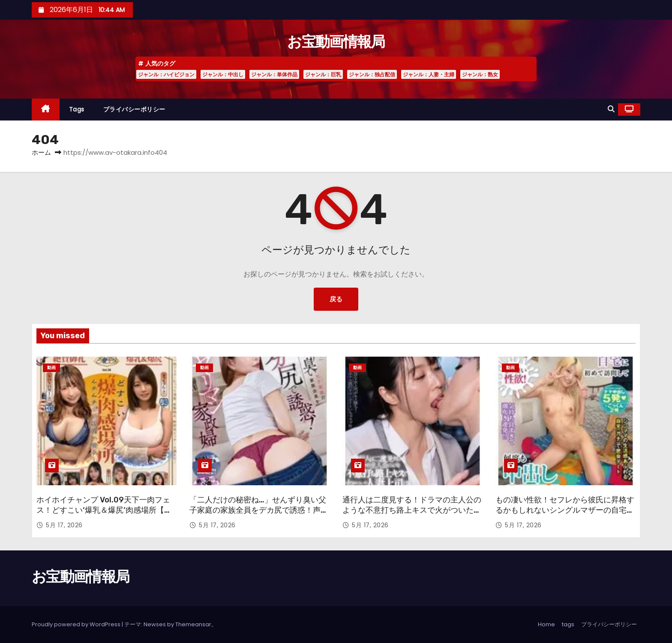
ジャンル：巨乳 (323, 74)
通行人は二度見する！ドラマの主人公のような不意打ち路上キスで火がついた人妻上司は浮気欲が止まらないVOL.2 (412, 510)
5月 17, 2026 (64, 525)
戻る (336, 299)
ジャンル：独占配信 (372, 74)
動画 (51, 368)
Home (546, 624)
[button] (611, 109)
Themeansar (193, 624)
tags (77, 109)
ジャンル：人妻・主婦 (429, 74)
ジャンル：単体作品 (274, 74)
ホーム (41, 152)
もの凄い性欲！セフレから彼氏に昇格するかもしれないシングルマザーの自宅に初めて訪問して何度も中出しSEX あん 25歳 (565, 515)
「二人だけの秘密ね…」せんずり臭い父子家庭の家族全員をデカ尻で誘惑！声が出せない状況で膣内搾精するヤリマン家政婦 (259, 515)
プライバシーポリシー (134, 109)
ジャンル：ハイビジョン (166, 74)
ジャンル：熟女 (480, 74)
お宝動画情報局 (336, 42)
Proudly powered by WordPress (77, 624)
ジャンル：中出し (223, 74)
